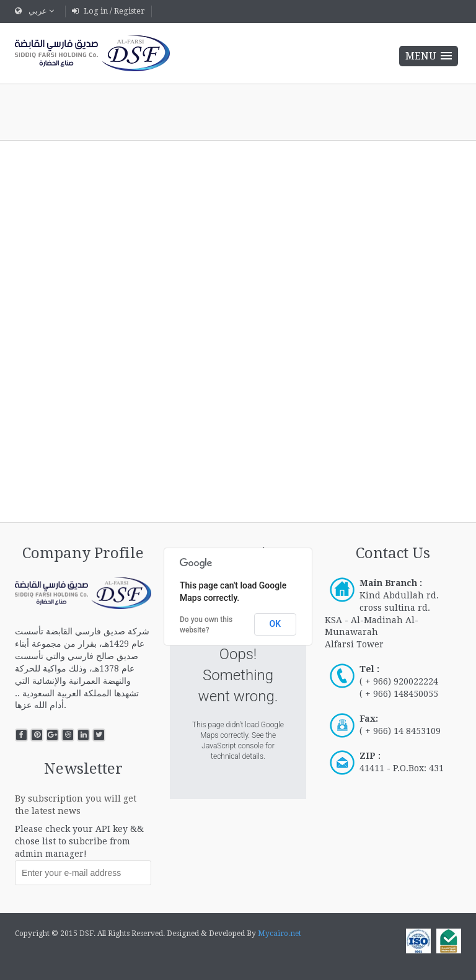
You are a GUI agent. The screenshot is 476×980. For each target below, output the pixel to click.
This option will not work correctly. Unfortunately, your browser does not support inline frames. (238, 330)
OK (275, 624)
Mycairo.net (279, 934)
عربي (38, 11)
